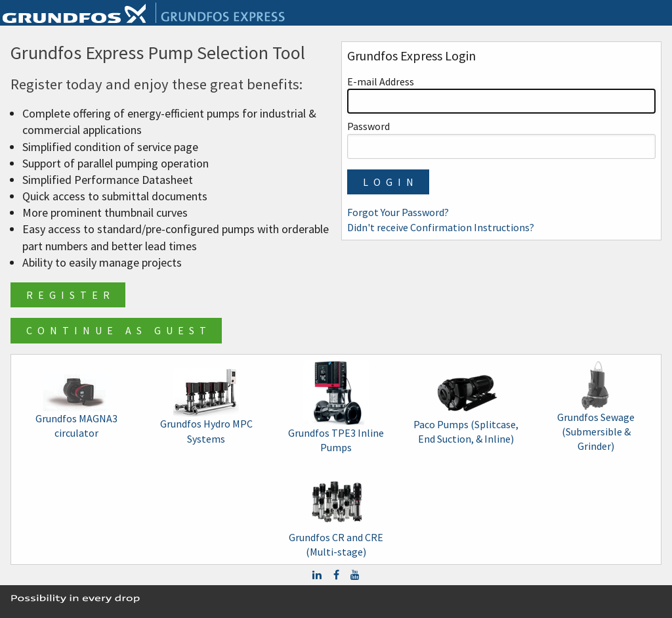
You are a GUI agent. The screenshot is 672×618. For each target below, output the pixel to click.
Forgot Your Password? (398, 212)
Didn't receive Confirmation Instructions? (441, 227)
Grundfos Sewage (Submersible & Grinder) (596, 407)
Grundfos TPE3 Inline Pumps (336, 407)
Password (501, 139)
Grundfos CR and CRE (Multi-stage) (336, 512)
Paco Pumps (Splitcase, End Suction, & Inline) (466, 407)
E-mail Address (501, 94)
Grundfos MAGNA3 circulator (76, 407)
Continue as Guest (119, 330)
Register (71, 295)
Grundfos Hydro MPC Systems (206, 407)
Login (391, 182)
